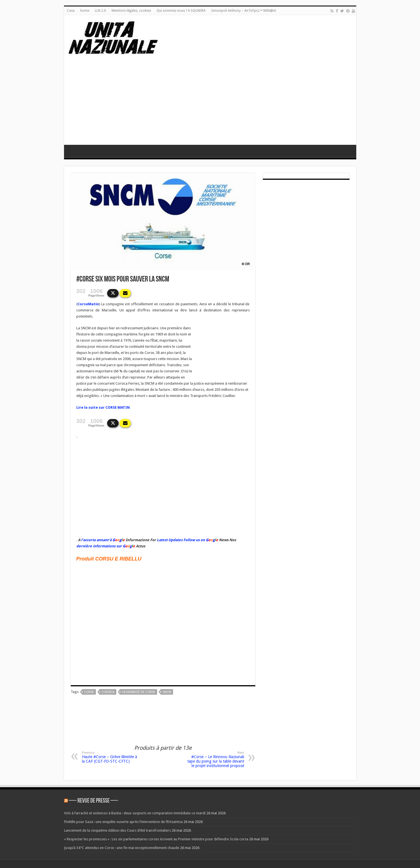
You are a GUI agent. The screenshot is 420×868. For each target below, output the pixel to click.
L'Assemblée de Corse (139, 692)
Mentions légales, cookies (131, 11)
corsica (108, 692)
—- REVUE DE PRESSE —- (94, 801)
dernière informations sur (99, 546)
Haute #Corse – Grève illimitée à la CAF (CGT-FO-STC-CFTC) (111, 757)
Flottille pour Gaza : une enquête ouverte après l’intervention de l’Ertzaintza (123, 822)
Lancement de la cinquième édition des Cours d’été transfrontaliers (117, 830)
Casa (71, 11)
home (85, 11)
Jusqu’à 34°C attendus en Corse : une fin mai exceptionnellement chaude (122, 848)
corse (89, 692)
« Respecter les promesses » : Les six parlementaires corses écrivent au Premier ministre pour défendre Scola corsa (156, 839)
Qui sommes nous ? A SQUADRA (181, 11)
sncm (167, 692)
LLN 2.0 (100, 11)
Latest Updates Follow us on (180, 540)
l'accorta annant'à (96, 540)
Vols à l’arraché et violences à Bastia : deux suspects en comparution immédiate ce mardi (135, 813)
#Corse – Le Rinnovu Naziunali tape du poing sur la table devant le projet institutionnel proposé (215, 759)
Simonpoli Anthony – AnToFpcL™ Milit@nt (244, 11)
